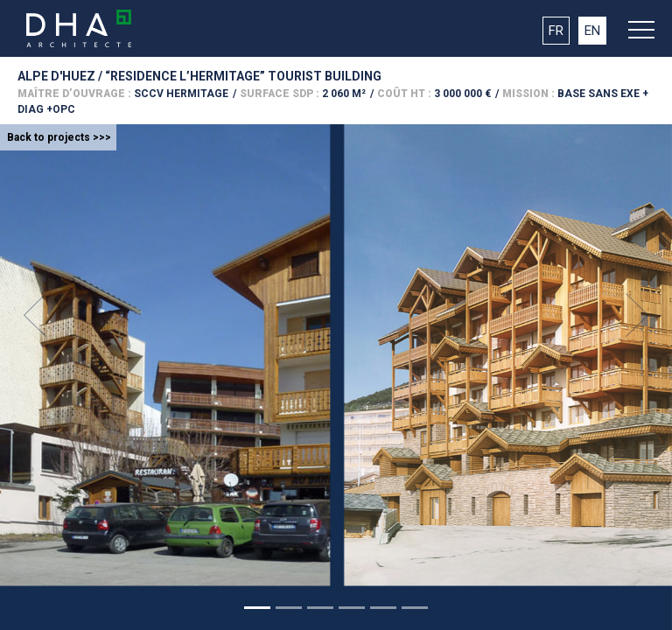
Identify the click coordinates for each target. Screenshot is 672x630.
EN (592, 31)
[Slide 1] (257, 608)
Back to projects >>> (59, 137)
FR (556, 31)
